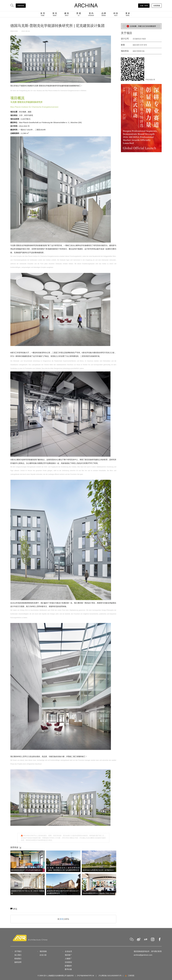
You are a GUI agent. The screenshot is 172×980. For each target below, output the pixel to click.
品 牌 (104, 14)
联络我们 (18, 959)
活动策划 (68, 962)
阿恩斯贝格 (140, 51)
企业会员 (68, 951)
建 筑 (67, 14)
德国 (134, 45)
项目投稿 (43, 951)
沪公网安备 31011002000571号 (110, 976)
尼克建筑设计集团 (139, 39)
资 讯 (55, 14)
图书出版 (68, 969)
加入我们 (18, 955)
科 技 (116, 14)
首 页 (43, 14)
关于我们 (18, 951)
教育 (138, 45)
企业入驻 (43, 955)
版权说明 (18, 962)
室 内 (91, 14)
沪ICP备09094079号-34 (85, 976)
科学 (142, 45)
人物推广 (68, 959)
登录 (62, 919)
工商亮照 (130, 976)
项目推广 (68, 955)
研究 (145, 45)
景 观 (79, 14)
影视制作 (68, 966)
